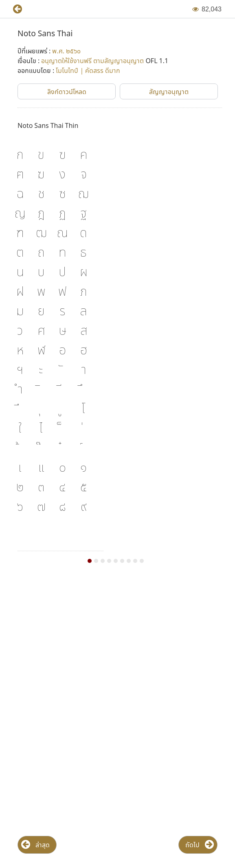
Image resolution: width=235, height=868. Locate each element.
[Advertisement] (117, 642)
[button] (14, 9)
